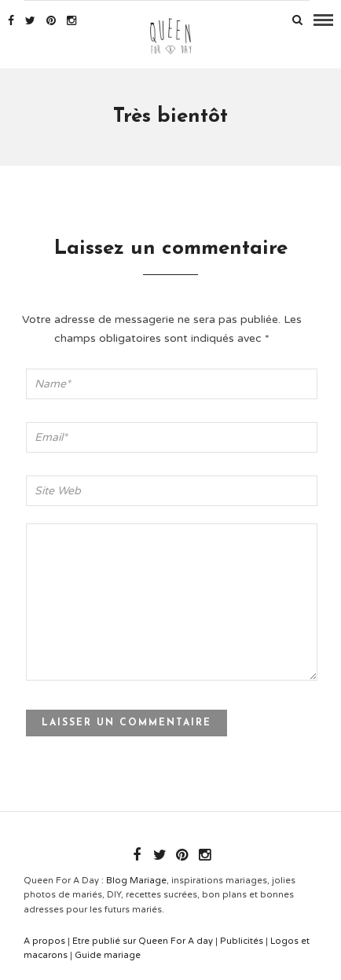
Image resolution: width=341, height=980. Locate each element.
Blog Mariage (136, 881)
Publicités (242, 941)
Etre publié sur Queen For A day (143, 941)
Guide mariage (108, 955)
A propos (44, 941)
